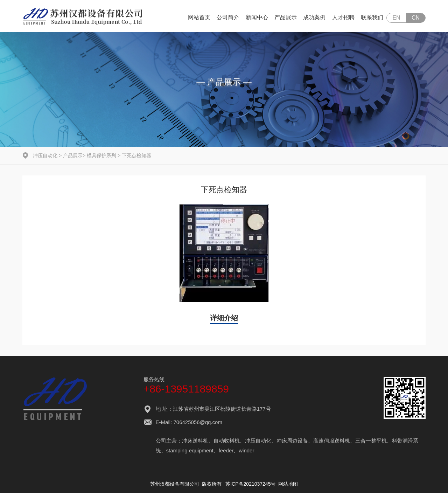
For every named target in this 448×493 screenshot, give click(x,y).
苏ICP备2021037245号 (250, 484)
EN (396, 18)
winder (246, 450)
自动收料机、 (229, 441)
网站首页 (199, 17)
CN (416, 18)
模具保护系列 (101, 155)
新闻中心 (257, 17)
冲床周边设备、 (295, 441)
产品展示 (286, 17)
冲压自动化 (45, 155)
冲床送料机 (195, 441)
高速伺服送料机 (332, 441)
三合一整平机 (371, 441)
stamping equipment (190, 450)
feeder (226, 450)
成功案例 (314, 17)
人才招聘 (343, 17)
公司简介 (228, 17)
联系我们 (372, 17)
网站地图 (288, 484)
